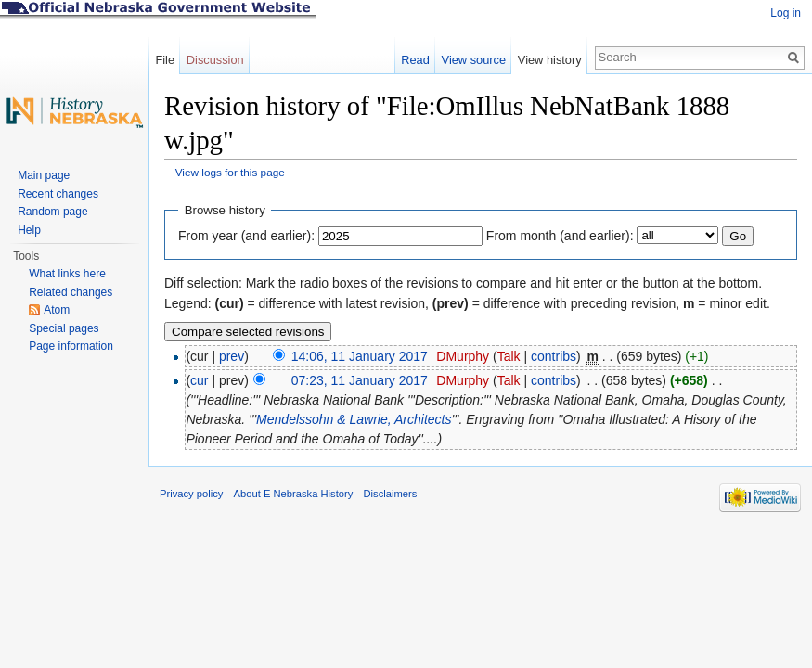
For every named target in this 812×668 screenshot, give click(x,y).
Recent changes (58, 194)
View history (550, 60)
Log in (786, 13)
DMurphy (463, 356)
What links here (67, 274)
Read (415, 60)
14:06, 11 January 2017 (360, 356)
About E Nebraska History (294, 494)
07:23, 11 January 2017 (360, 380)
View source (474, 60)
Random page (52, 212)
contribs (554, 356)
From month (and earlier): (560, 236)
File (165, 60)
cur (199, 380)
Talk (509, 356)
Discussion (215, 60)
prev (232, 356)
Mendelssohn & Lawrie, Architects (354, 419)
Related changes (71, 292)
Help (29, 230)
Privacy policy (191, 494)
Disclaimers (390, 494)
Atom (57, 310)
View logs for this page (230, 172)
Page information (71, 346)
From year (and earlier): (246, 236)
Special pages (64, 328)
